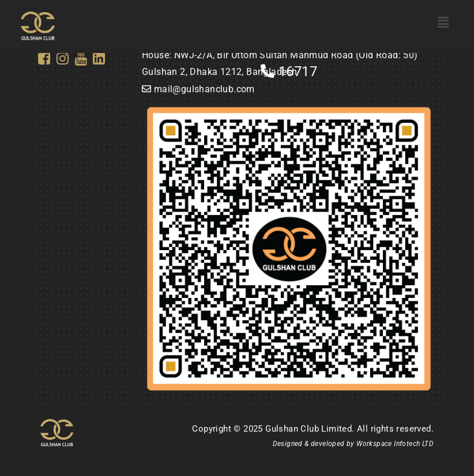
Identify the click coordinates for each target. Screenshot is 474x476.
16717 (289, 71)
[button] (443, 22)
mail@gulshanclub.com (204, 89)
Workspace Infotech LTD (395, 444)
